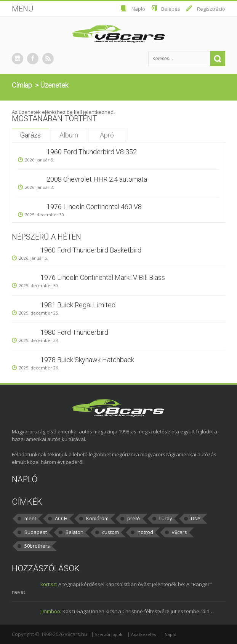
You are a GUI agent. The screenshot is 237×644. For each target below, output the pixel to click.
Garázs (30, 135)
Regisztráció (211, 9)
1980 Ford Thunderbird (74, 332)
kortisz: (49, 584)
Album (69, 135)
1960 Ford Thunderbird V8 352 (92, 152)
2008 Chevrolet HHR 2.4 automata (97, 179)
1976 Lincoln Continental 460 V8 (94, 207)
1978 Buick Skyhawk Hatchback (87, 360)
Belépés (171, 9)
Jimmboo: (51, 611)
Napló (138, 9)
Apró (107, 135)
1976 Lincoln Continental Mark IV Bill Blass (103, 277)
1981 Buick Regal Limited (78, 305)
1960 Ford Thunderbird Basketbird (91, 250)
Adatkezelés (143, 634)
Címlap (22, 85)
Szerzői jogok (109, 634)
